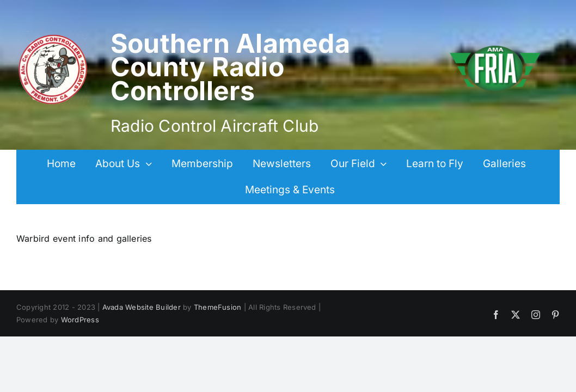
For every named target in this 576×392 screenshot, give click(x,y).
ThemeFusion (218, 307)
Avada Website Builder (142, 307)
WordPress (80, 320)
